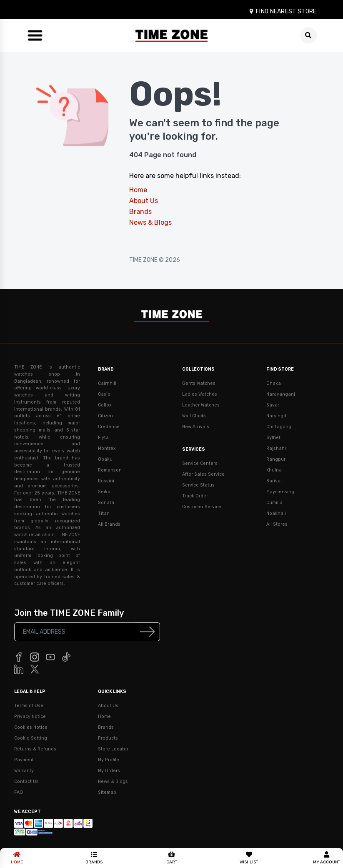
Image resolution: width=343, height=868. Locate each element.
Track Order (195, 496)
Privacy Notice (30, 716)
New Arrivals (196, 427)
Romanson (110, 470)
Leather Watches (201, 405)
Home (138, 190)
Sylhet (273, 438)
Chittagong (279, 427)
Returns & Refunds (35, 749)
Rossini (106, 481)
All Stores (277, 524)
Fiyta (103, 438)
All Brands (109, 524)
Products (108, 738)
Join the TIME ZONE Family (69, 613)
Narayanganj (281, 394)
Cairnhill (107, 383)
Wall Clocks (194, 416)
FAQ (19, 792)
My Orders (109, 771)
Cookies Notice (31, 727)
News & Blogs (150, 222)
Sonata (106, 503)
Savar (273, 405)
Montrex (107, 448)
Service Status (198, 485)
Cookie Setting (31, 738)
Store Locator (113, 749)
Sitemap (107, 792)
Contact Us (26, 781)
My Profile (109, 760)
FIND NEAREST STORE (282, 11)
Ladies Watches (200, 394)
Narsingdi (277, 416)
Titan (104, 513)
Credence (109, 427)
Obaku (105, 459)
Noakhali (276, 513)
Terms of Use (29, 706)
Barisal (274, 481)
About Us (144, 201)
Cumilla (274, 503)
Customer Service (202, 507)
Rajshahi (276, 448)
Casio (104, 394)
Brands (140, 212)
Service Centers (200, 463)
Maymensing (280, 492)
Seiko (104, 492)
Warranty (24, 771)
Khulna (274, 470)
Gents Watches (199, 383)
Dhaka (274, 383)
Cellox (105, 405)
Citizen (105, 416)
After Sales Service (203, 474)
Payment (24, 760)
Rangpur (276, 459)
